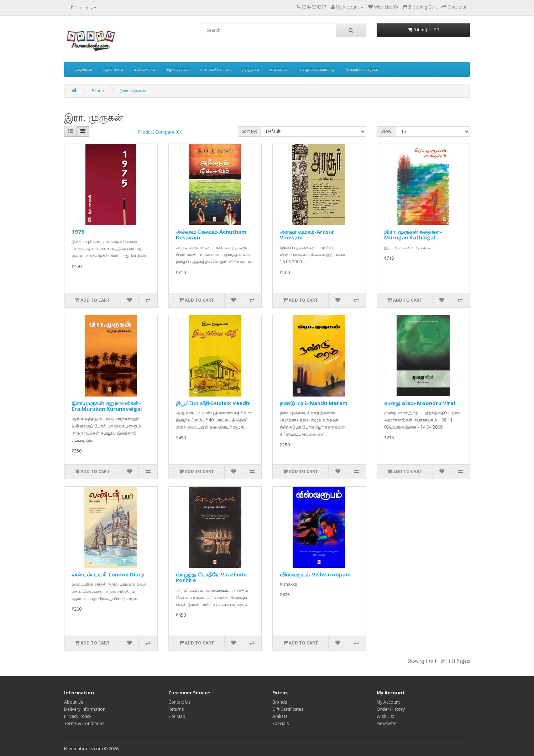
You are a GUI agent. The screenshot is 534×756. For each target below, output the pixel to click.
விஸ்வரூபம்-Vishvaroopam (315, 574)
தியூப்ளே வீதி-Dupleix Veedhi (213, 403)
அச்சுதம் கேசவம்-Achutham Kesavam (211, 235)
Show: (386, 131)
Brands (280, 702)
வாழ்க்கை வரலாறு (318, 69)
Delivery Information (85, 709)
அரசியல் (84, 69)
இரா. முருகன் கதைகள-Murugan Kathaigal (413, 235)
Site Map (177, 716)
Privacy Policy (78, 716)
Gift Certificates (288, 709)
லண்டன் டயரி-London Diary (108, 574)
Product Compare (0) (159, 132)
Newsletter (388, 723)
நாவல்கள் (279, 69)
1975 (78, 232)
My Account (388, 702)
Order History (391, 709)
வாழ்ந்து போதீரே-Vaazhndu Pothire (211, 577)
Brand (98, 91)
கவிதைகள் (145, 69)
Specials (281, 723)
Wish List (385, 716)
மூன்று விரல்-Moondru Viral (420, 403)
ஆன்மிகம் (113, 69)
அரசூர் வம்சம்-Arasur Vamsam (307, 235)
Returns (176, 709)
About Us (74, 702)
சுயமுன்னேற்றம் (216, 69)
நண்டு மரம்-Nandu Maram (314, 403)
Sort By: (249, 131)
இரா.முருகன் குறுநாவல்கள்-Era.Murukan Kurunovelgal (107, 406)
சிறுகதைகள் (177, 69)
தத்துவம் (251, 69)
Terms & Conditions (84, 723)
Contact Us (179, 702)
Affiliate (280, 716)
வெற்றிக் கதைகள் (363, 69)
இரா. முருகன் (133, 91)
